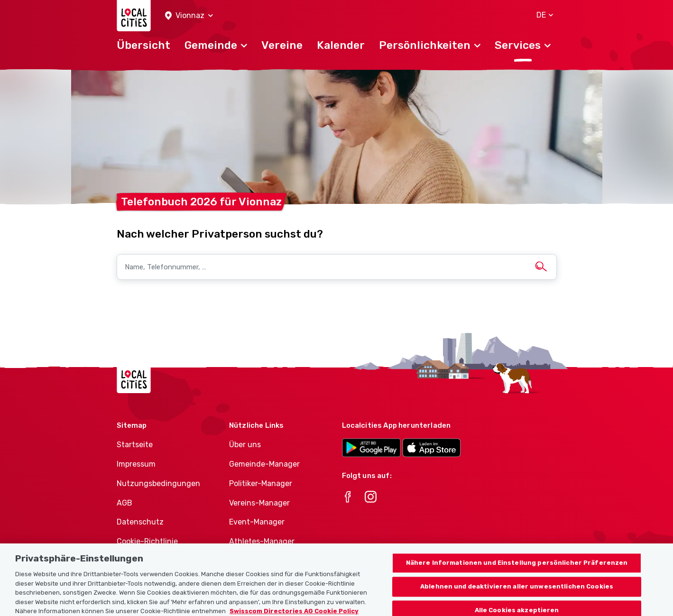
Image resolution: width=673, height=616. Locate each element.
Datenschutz (140, 522)
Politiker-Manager (261, 483)
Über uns (245, 445)
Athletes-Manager (262, 541)
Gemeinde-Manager (264, 464)
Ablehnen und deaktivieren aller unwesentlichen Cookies (517, 593)
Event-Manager (257, 522)
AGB (124, 503)
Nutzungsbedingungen (158, 483)
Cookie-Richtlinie (147, 541)
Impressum (136, 464)
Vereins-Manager (259, 503)
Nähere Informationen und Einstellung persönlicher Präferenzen (517, 569)
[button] (189, 16)
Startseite (135, 445)
